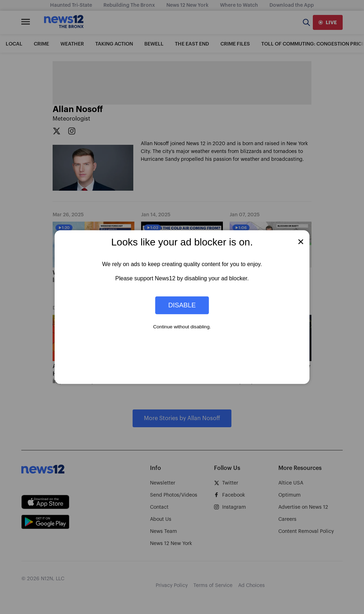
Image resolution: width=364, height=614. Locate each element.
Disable (182, 305)
